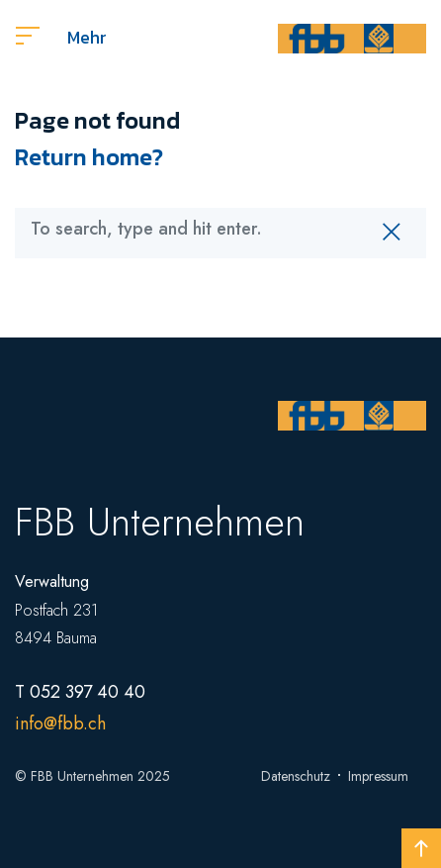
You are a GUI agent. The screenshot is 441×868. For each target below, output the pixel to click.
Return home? (89, 157)
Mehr (61, 37)
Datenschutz (296, 776)
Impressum (378, 776)
